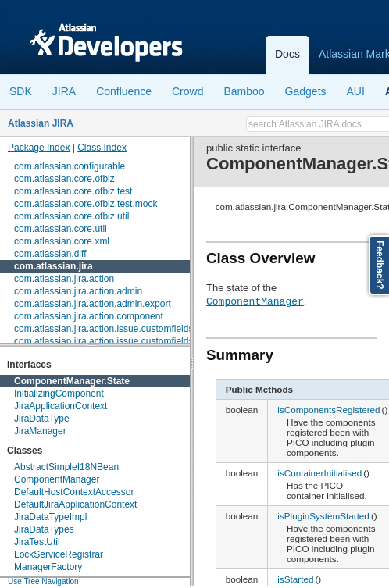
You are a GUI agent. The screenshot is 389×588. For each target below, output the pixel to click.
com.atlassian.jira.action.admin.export (93, 304)
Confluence (124, 91)
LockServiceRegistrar (59, 554)
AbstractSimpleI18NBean (66, 467)
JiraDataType (42, 419)
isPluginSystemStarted (323, 516)
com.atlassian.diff (50, 254)
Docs (287, 54)
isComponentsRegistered (328, 410)
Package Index (39, 148)
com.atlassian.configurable (70, 166)
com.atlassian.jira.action (64, 279)
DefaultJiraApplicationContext (75, 504)
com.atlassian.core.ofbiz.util (71, 216)
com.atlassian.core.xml (62, 241)
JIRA (64, 91)
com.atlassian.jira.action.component (89, 316)
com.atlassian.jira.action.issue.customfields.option (118, 341)
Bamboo (244, 91)
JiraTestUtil (37, 542)
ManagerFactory (48, 567)
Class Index (102, 148)
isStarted (295, 579)
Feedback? (380, 265)
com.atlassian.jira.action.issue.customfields (103, 329)
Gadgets (306, 91)
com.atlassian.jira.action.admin (78, 291)
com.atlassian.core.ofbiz (64, 179)
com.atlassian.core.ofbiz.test (73, 191)
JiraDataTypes (44, 529)
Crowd (187, 91)
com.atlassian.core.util (61, 229)
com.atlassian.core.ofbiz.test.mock (86, 204)
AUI (356, 91)
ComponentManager (57, 479)
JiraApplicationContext (61, 406)
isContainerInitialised (319, 473)
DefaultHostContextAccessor (74, 492)
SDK (21, 91)
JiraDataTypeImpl (50, 517)
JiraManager (40, 431)
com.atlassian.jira (54, 266)
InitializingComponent (59, 394)
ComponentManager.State (72, 381)
